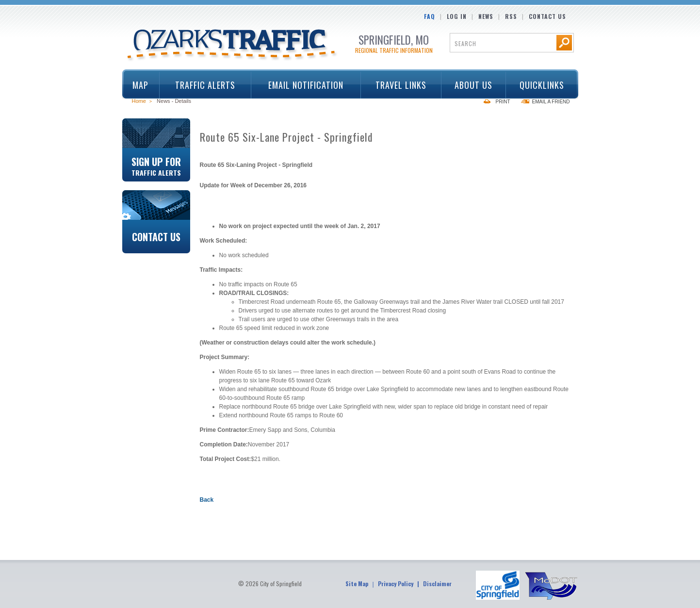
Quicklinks (539, 85)
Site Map (357, 583)
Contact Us (547, 16)
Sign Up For (156, 165)
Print (503, 102)
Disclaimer (437, 583)
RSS (511, 16)
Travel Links (398, 85)
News (486, 16)
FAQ (430, 16)
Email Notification (306, 85)
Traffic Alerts (202, 85)
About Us (470, 85)
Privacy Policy (396, 583)
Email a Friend (551, 102)
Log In (457, 16)
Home (139, 101)
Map (140, 85)
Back (207, 500)
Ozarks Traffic (233, 46)
